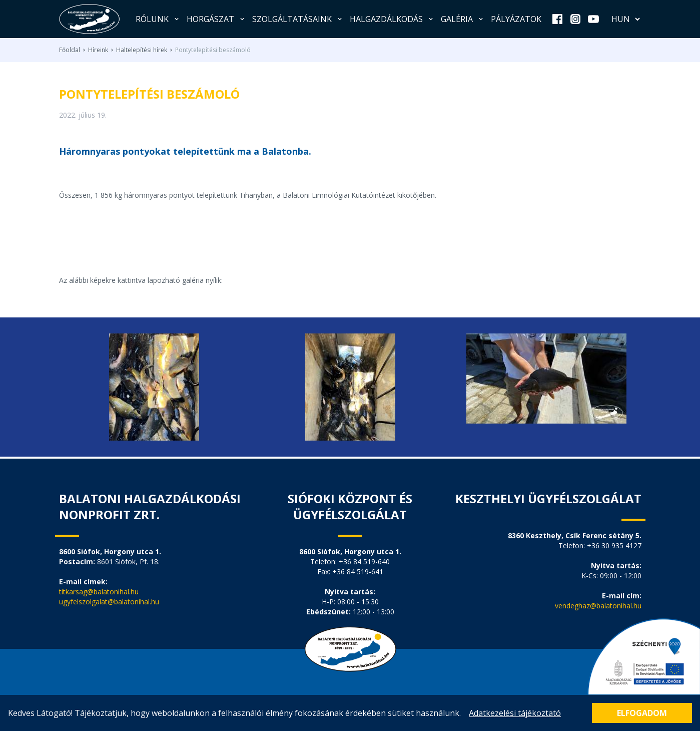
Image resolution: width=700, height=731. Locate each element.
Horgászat (216, 19)
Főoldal (70, 50)
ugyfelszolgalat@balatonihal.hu (109, 602)
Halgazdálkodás (392, 19)
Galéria (463, 19)
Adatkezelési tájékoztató (515, 713)
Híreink (98, 50)
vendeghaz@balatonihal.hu (598, 606)
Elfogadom (642, 713)
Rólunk (158, 19)
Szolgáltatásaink (298, 19)
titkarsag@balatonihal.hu (99, 592)
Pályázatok (516, 19)
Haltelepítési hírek (142, 50)
